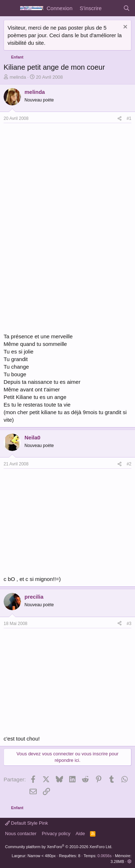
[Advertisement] (64, 177)
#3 (129, 624)
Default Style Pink (26, 823)
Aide (80, 834)
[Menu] (10, 8)
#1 (129, 118)
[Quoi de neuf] (112, 8)
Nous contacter (21, 834)
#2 (129, 464)
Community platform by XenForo (59, 847)
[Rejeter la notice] (124, 28)
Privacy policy (56, 834)
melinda (18, 77)
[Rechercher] (127, 8)
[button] (129, 862)
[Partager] (120, 119)
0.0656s (105, 856)
